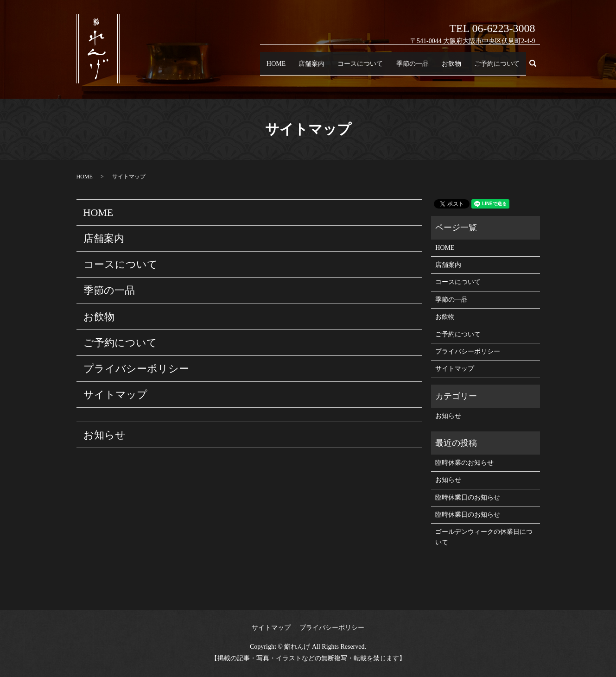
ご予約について (495, 67)
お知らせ (105, 435)
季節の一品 (404, 67)
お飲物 (446, 67)
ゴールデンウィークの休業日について (484, 537)
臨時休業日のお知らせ (468, 497)
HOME (258, 67)
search (537, 68)
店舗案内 (297, 67)
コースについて (349, 67)
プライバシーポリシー (136, 369)
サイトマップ (115, 395)
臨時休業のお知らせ (464, 463)
